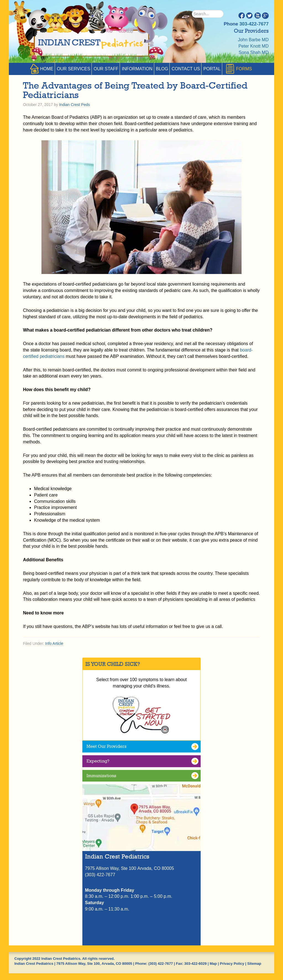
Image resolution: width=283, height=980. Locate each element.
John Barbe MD (253, 40)
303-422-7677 (254, 24)
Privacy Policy (232, 964)
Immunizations (101, 776)
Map (213, 964)
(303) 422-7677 (161, 964)
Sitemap (254, 964)
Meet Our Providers (106, 746)
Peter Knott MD (254, 46)
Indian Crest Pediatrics (89, 42)
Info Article (54, 643)
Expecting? (98, 761)
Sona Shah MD (254, 52)
